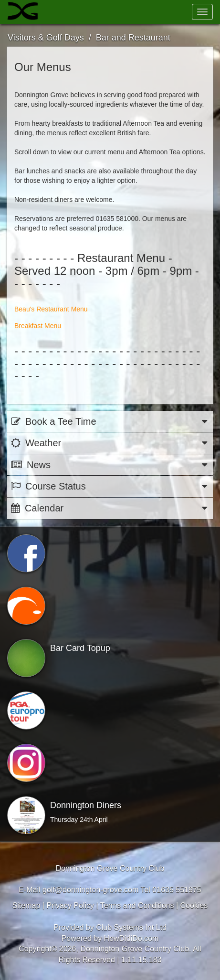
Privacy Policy (70, 905)
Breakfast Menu (38, 326)
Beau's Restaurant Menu (51, 309)
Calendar (110, 508)
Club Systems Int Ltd (131, 927)
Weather (110, 443)
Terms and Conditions (137, 905)
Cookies (194, 905)
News (110, 465)
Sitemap (26, 905)
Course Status (110, 486)
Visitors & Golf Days (46, 38)
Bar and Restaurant (133, 38)
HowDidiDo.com (131, 938)
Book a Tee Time (110, 422)
